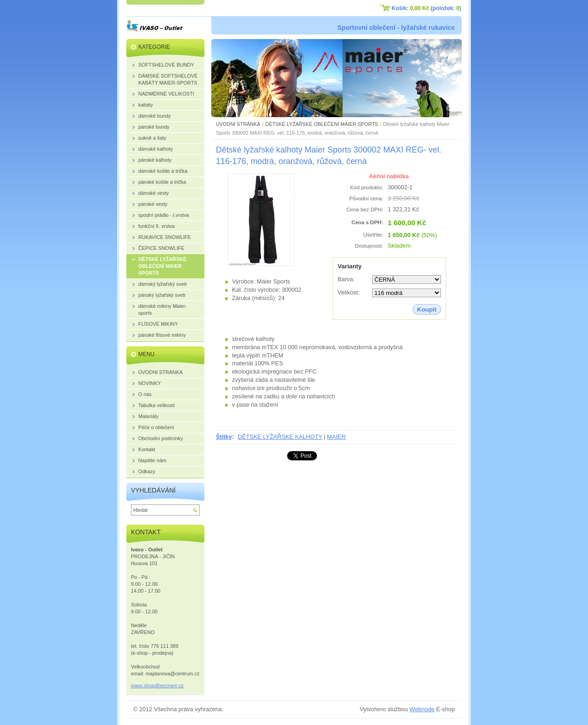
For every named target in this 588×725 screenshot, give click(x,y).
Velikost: (349, 292)
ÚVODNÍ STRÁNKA (238, 124)
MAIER (336, 437)
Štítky (224, 437)
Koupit (427, 309)
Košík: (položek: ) (427, 8)
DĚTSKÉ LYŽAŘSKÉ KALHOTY (280, 437)
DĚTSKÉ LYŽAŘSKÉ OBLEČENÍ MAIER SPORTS (322, 124)
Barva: (346, 279)
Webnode (422, 709)
